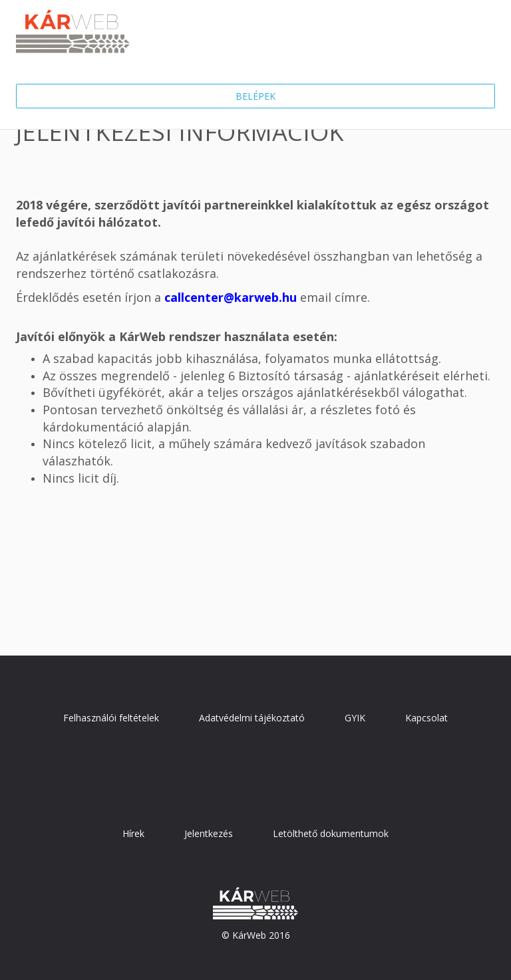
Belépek (255, 96)
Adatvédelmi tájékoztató (252, 718)
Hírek (133, 833)
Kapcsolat (426, 718)
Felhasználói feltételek (111, 718)
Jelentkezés (209, 833)
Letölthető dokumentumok (331, 833)
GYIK (355, 718)
